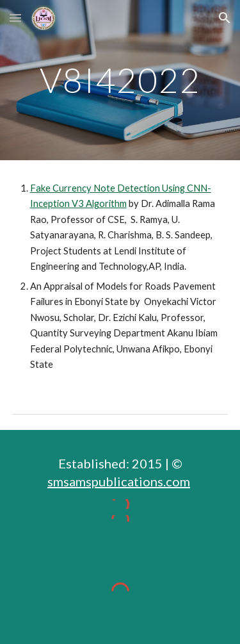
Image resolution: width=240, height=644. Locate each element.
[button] (15, 18)
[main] (120, 80)
